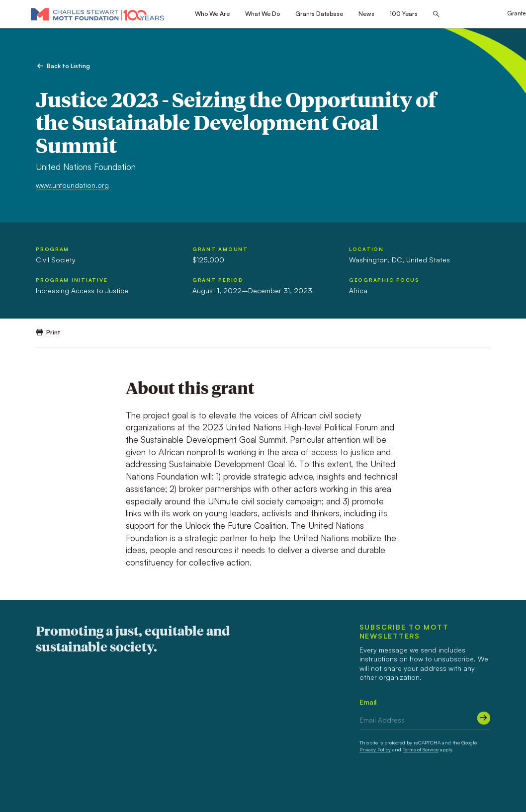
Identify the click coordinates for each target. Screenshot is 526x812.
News (366, 13)
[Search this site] (436, 14)
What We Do (263, 13)
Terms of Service (421, 749)
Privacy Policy (375, 749)
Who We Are (212, 13)
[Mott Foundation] (97, 14)
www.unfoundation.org (72, 185)
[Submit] (484, 718)
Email (368, 702)
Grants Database (319, 13)
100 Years (404, 13)
